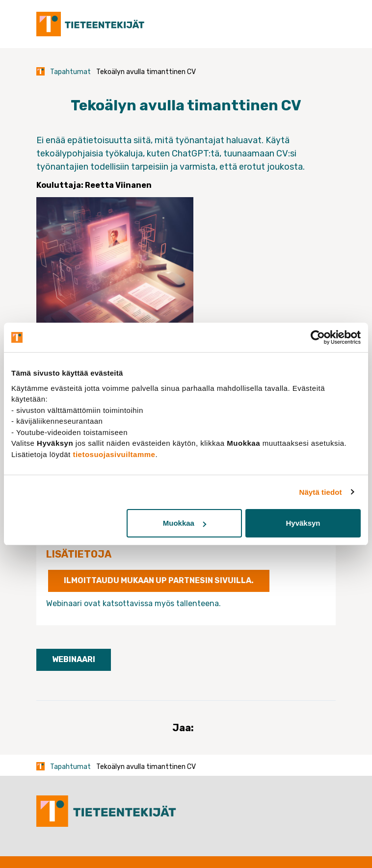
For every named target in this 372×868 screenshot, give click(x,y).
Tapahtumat (70, 72)
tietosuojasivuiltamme (114, 454)
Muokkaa (185, 523)
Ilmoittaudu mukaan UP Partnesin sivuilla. (159, 580)
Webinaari (74, 659)
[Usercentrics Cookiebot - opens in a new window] (318, 337)
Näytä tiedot (321, 492)
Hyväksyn (303, 523)
